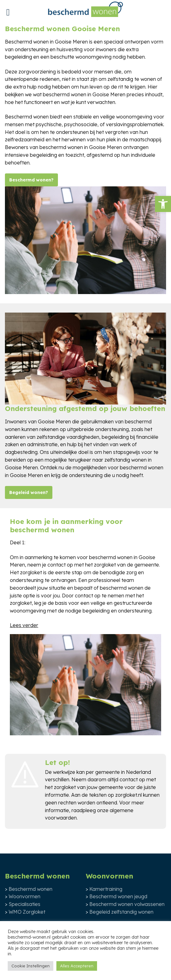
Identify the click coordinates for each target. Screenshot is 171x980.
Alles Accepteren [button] (77, 966)
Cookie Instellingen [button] (31, 966)
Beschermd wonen (31, 889)
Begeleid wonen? (29, 492)
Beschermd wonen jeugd (118, 896)
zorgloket (65, 787)
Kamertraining (106, 889)
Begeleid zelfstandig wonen (121, 912)
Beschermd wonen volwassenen (127, 904)
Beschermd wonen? (31, 180)
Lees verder (24, 625)
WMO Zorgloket (27, 912)
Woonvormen (24, 896)
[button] (163, 204)
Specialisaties (24, 904)
